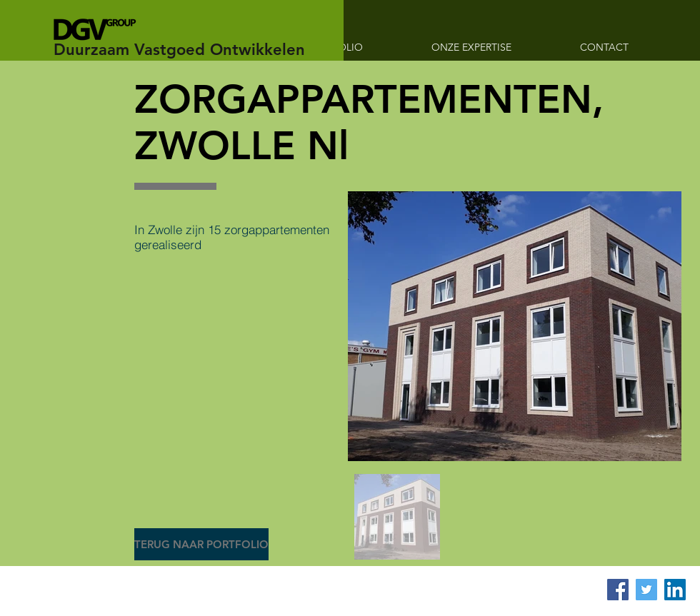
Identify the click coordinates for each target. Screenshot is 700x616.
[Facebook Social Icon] (618, 590)
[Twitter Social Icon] (646, 590)
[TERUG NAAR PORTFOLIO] (201, 544)
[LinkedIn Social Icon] (675, 590)
